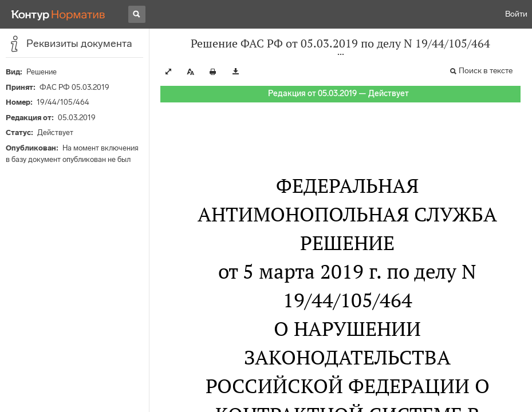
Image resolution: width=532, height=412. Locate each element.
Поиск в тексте (486, 71)
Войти (516, 14)
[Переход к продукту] (58, 14)
